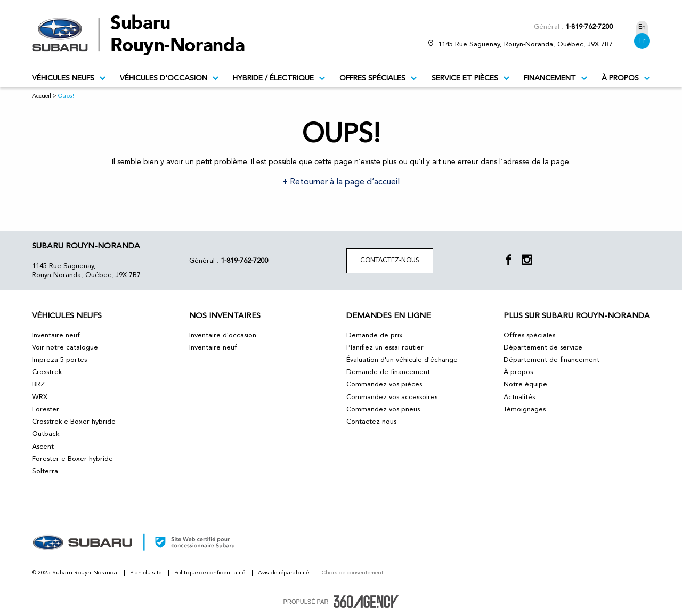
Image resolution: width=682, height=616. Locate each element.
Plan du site (147, 573)
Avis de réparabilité (284, 573)
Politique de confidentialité (210, 573)
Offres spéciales (378, 78)
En (642, 27)
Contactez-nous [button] (390, 261)
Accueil (42, 96)
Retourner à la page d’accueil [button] (344, 182)
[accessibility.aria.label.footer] (366, 602)
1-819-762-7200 (589, 27)
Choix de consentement (353, 573)
